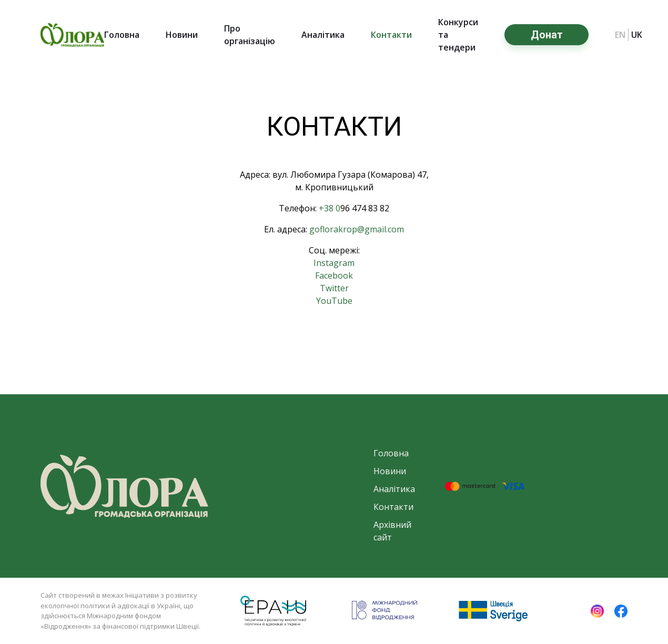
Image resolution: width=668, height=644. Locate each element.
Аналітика (323, 35)
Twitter (334, 288)
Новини (182, 35)
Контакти (391, 35)
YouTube (334, 301)
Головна (122, 35)
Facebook (334, 275)
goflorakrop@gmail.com (357, 229)
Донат (547, 35)
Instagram (334, 263)
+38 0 (330, 208)
